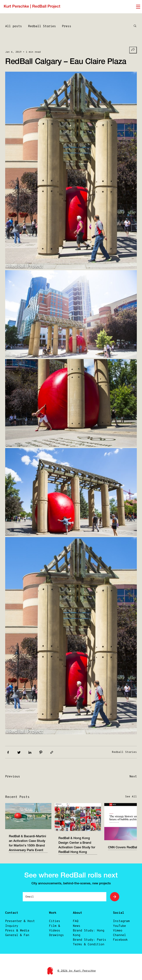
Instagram (121, 921)
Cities (55, 921)
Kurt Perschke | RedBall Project (32, 7)
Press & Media (17, 931)
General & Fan (17, 935)
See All (131, 797)
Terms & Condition (89, 944)
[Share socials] (133, 50)
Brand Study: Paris (89, 940)
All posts (13, 26)
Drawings (56, 935)
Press (67, 26)
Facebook (120, 940)
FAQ (76, 921)
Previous (13, 777)
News (77, 926)
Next (133, 777)
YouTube (119, 926)
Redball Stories (42, 26)
